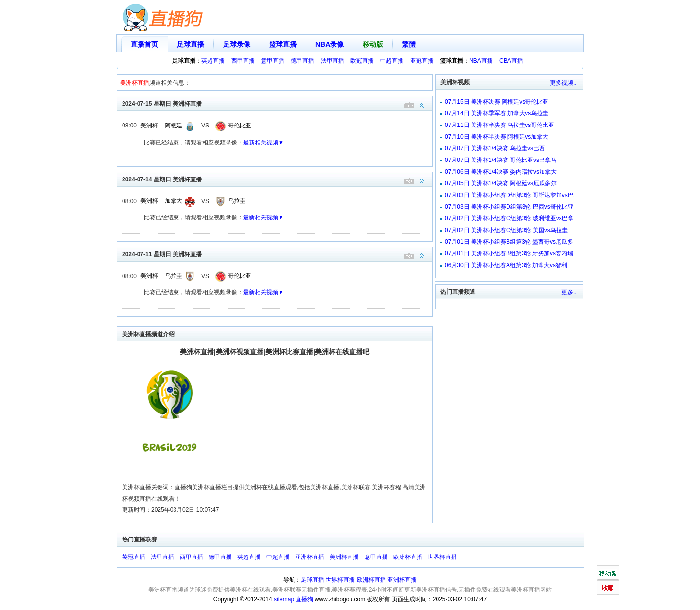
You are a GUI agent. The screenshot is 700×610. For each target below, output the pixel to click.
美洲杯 (149, 126)
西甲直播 (243, 61)
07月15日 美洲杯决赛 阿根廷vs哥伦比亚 (497, 102)
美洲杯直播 (344, 557)
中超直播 (392, 61)
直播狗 (304, 599)
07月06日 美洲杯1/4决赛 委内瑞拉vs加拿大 (501, 172)
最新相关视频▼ (263, 143)
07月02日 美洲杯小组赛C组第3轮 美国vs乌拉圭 (506, 230)
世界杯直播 (442, 557)
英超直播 (213, 61)
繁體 (409, 44)
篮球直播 (283, 44)
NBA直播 (481, 61)
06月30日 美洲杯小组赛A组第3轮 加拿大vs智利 (506, 265)
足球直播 (191, 44)
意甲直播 (273, 61)
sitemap (284, 599)
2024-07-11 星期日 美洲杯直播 (277, 254)
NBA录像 (330, 44)
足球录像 (237, 44)
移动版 (373, 44)
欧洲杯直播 (408, 557)
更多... (570, 292)
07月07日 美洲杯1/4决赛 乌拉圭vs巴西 (495, 148)
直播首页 (144, 44)
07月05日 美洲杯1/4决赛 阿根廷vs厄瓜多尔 (501, 183)
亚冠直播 (422, 61)
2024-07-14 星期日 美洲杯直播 (277, 179)
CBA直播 (511, 61)
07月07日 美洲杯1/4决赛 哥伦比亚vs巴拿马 (501, 160)
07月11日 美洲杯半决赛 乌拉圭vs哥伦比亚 (499, 125)
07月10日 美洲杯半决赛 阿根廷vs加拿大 (497, 137)
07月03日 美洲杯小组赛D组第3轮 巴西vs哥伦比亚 (509, 207)
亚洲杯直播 (310, 557)
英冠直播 (134, 557)
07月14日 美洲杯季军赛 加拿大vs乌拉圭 (497, 113)
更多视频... (564, 83)
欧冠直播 (362, 61)
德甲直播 (302, 61)
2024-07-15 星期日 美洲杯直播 (277, 103)
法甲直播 (332, 61)
